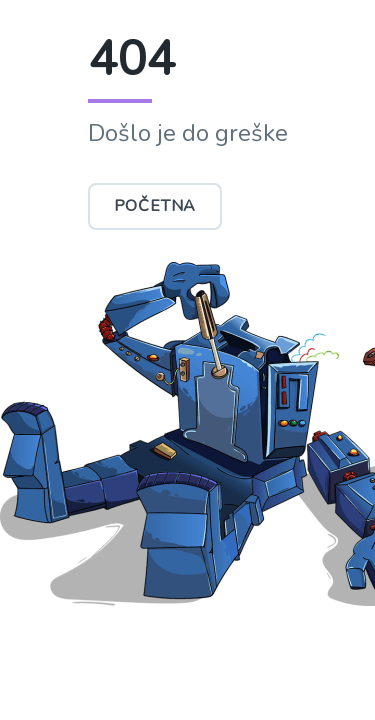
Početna (155, 206)
